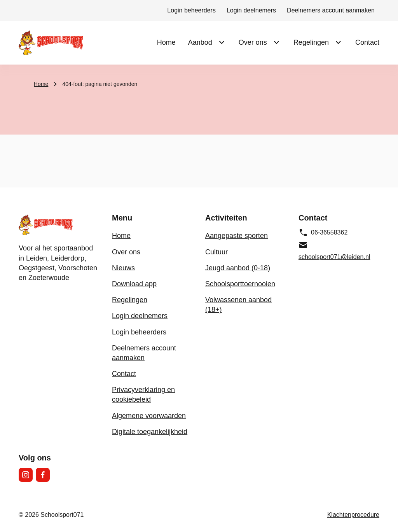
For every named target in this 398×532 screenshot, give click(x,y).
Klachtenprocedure (353, 515)
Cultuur (216, 252)
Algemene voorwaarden (149, 416)
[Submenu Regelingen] (338, 42)
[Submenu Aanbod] (222, 42)
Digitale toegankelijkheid (150, 432)
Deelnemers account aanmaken (331, 10)
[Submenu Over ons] (276, 42)
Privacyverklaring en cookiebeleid (143, 395)
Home (166, 42)
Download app (134, 284)
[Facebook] (43, 475)
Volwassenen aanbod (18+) (238, 305)
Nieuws (123, 268)
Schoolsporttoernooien (240, 284)
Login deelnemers (251, 10)
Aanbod (200, 42)
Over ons (253, 42)
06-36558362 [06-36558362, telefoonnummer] (323, 233)
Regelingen (311, 42)
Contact (367, 42)
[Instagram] (26, 475)
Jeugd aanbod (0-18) (238, 268)
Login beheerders (191, 10)
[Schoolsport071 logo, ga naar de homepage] (51, 43)
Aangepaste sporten (237, 236)
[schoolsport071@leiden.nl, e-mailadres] (339, 251)
